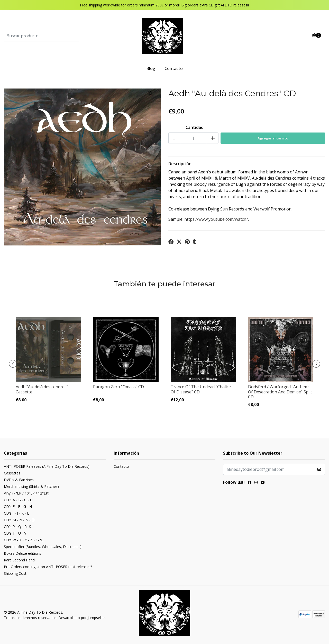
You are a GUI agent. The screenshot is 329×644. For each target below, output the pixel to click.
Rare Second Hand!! (20, 560)
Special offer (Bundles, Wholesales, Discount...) (43, 547)
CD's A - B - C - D (18, 500)
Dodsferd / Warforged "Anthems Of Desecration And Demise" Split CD (280, 392)
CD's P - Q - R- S (17, 527)
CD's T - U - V (15, 533)
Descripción (180, 164)
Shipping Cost (15, 573)
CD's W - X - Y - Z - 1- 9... (24, 540)
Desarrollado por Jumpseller (82, 618)
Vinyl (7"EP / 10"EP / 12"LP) (27, 493)
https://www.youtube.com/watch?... (217, 219)
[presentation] (13, 364)
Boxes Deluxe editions (22, 553)
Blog (151, 68)
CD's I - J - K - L (16, 513)
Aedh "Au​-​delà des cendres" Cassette (42, 389)
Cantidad (195, 127)
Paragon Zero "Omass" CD (118, 387)
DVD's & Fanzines (19, 480)
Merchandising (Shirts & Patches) (31, 486)
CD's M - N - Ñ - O (19, 520)
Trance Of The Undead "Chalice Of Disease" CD (201, 389)
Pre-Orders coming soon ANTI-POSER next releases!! (48, 567)
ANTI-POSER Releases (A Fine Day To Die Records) (47, 466)
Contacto (174, 68)
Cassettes (12, 473)
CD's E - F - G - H (18, 506)
